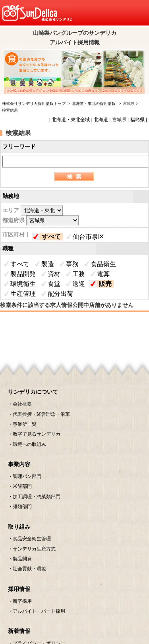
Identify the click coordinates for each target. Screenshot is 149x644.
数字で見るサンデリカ (37, 434)
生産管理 (23, 294)
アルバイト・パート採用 (39, 611)
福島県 (137, 120)
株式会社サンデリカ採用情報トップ (34, 104)
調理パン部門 (27, 476)
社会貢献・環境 (29, 569)
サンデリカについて (33, 392)
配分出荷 (60, 294)
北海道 (101, 120)
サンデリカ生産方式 (34, 549)
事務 (72, 264)
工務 (79, 274)
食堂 (54, 284)
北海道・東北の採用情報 (94, 104)
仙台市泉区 (89, 237)
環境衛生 (23, 284)
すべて (51, 237)
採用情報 (19, 589)
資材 (54, 274)
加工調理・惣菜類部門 (37, 497)
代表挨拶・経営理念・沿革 (41, 414)
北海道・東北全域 (71, 120)
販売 (105, 284)
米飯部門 (22, 486)
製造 (48, 264)
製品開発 (23, 274)
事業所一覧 (25, 424)
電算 (103, 274)
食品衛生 (103, 264)
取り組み (19, 527)
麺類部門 (22, 507)
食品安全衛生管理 (32, 539)
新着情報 (19, 631)
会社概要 (22, 404)
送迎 (79, 284)
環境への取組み (29, 444)
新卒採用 (22, 601)
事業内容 (19, 464)
